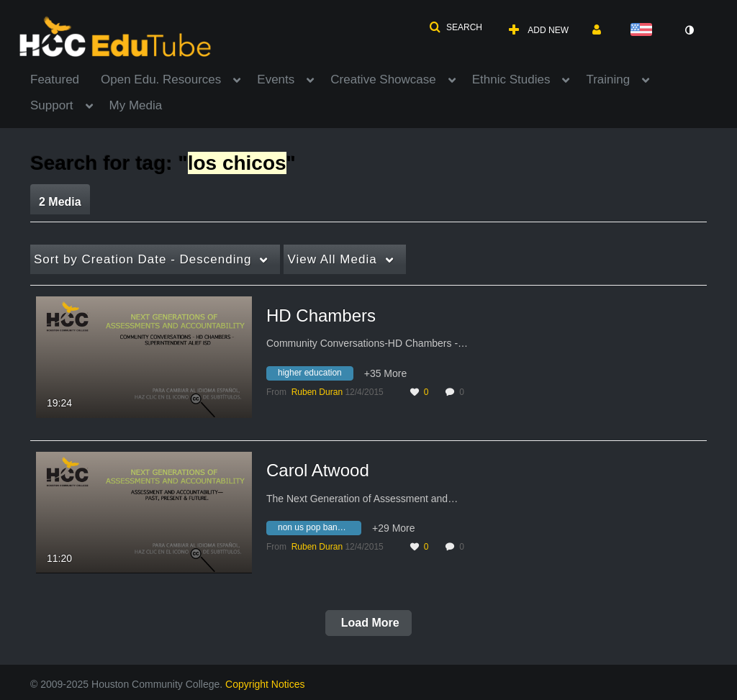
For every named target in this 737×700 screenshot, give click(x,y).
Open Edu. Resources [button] (161, 79)
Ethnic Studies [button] (511, 79)
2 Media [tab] (60, 202)
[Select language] (644, 31)
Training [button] (608, 79)
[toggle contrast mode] (689, 30)
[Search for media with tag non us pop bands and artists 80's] (319, 530)
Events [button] (276, 79)
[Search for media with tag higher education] (315, 375)
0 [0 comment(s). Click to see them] (464, 392)
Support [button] (52, 105)
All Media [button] (332, 259)
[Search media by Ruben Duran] (317, 392)
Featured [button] (55, 79)
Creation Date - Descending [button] (143, 259)
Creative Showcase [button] (383, 79)
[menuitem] (65, 78)
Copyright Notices (265, 684)
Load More (368, 623)
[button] (456, 27)
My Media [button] (136, 105)
